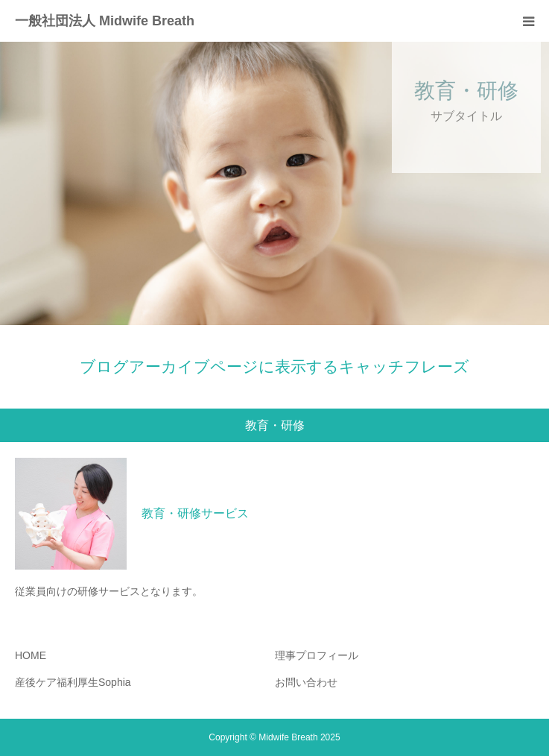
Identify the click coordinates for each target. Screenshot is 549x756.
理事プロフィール (317, 655)
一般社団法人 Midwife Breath (105, 21)
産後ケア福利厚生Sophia (73, 682)
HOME (31, 655)
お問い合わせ (306, 682)
